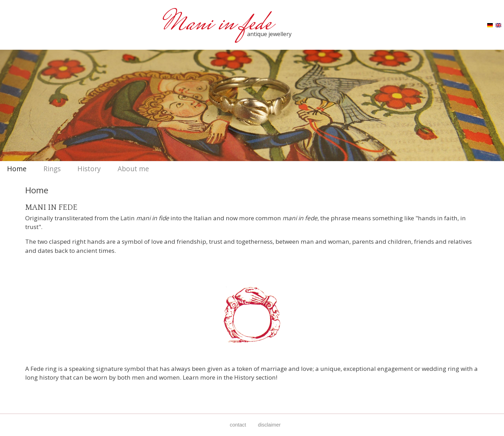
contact (238, 425)
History (89, 169)
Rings (52, 169)
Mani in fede (220, 25)
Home (17, 169)
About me (133, 169)
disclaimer (269, 425)
